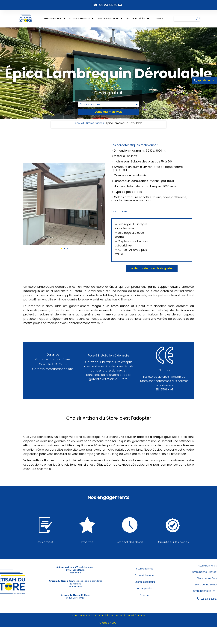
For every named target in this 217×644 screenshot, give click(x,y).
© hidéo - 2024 (109, 623)
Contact (158, 19)
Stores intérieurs (82, 19)
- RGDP (141, 616)
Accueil (79, 123)
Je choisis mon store (92, 100)
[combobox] (185, 19)
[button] (27, 205)
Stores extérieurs (110, 19)
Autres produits (138, 19)
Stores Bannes (55, 19)
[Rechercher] (198, 19)
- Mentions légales (89, 616)
